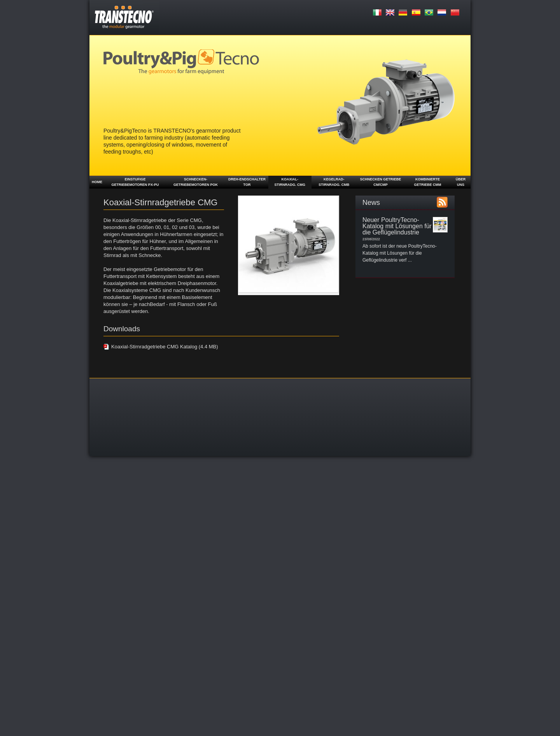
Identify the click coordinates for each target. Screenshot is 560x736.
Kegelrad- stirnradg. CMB (334, 182)
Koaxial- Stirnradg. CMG (290, 182)
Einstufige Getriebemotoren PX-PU (135, 182)
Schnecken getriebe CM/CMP (381, 182)
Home (97, 182)
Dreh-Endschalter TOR (247, 182)
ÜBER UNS (461, 182)
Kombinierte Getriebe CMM (427, 182)
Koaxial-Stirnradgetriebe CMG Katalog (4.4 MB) (165, 347)
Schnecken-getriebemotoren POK (196, 182)
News (371, 203)
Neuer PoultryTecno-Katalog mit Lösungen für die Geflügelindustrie (397, 226)
